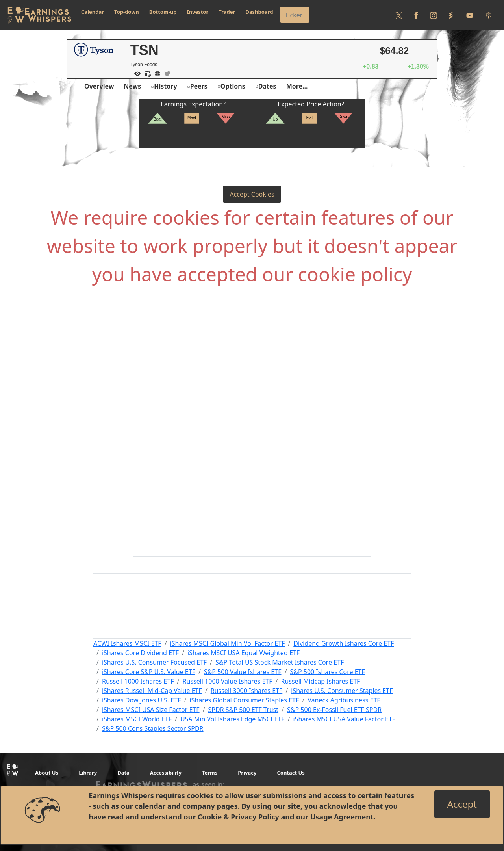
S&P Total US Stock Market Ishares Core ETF (280, 662)
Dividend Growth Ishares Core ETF (344, 643)
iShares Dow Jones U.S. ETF (141, 700)
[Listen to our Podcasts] (489, 15)
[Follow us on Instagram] (434, 15)
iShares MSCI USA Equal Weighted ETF (244, 653)
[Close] (462, 804)
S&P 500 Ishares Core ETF (327, 672)
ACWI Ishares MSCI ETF (127, 643)
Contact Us (291, 773)
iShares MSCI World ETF (137, 719)
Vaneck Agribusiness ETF (344, 700)
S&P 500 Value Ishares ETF (243, 672)
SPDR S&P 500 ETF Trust (244, 710)
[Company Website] (156, 73)
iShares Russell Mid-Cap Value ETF (152, 691)
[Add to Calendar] (146, 73)
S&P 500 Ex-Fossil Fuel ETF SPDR (334, 710)
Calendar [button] (93, 12)
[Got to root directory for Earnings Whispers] (38, 15)
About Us (47, 773)
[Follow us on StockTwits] (451, 15)
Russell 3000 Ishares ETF (247, 691)
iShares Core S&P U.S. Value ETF (149, 672)
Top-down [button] (127, 12)
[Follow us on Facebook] (416, 15)
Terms (210, 773)
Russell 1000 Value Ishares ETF (227, 681)
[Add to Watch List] (135, 73)
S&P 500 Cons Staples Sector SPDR (153, 728)
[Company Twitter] (165, 73)
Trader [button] (227, 12)
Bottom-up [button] (163, 12)
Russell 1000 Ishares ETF (138, 681)
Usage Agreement (342, 817)
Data (123, 773)
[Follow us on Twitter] (399, 15)
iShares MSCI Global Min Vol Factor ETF (228, 643)
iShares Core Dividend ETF (140, 653)
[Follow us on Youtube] (470, 15)
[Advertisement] (252, 379)
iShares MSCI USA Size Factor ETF (151, 710)
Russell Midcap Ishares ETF (320, 681)
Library (88, 773)
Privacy (247, 773)
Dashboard (259, 12)
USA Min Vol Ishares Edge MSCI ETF (233, 719)
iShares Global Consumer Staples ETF (244, 700)
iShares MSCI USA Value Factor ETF (345, 719)
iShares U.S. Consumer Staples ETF (342, 691)
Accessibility (166, 773)
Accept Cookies (252, 194)
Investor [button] (198, 12)
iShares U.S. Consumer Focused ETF (154, 662)
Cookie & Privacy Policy (238, 817)
